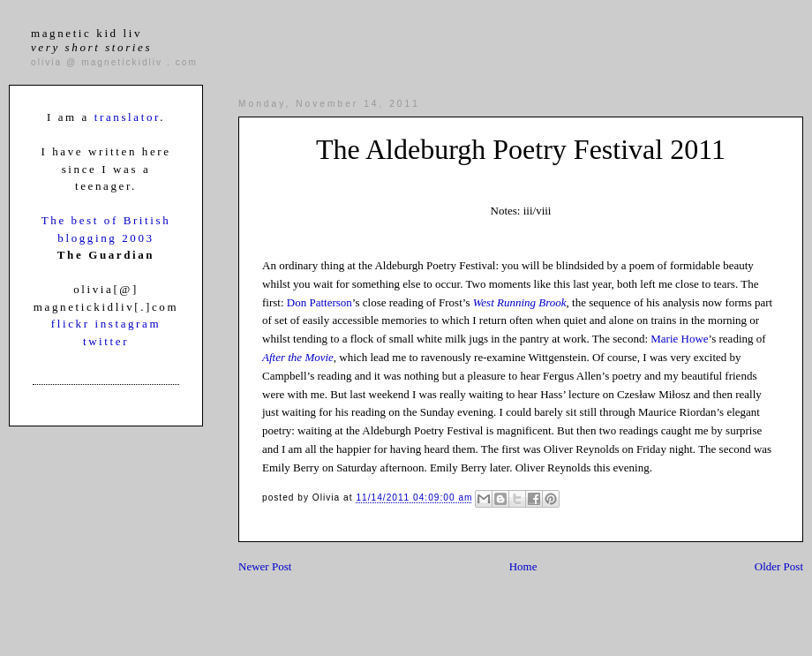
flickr (73, 324)
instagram (128, 324)
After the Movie (298, 357)
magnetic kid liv (91, 40)
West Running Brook (520, 302)
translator (127, 117)
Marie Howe (679, 339)
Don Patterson (320, 302)
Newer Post (265, 566)
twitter (106, 341)
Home (523, 566)
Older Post (779, 566)
